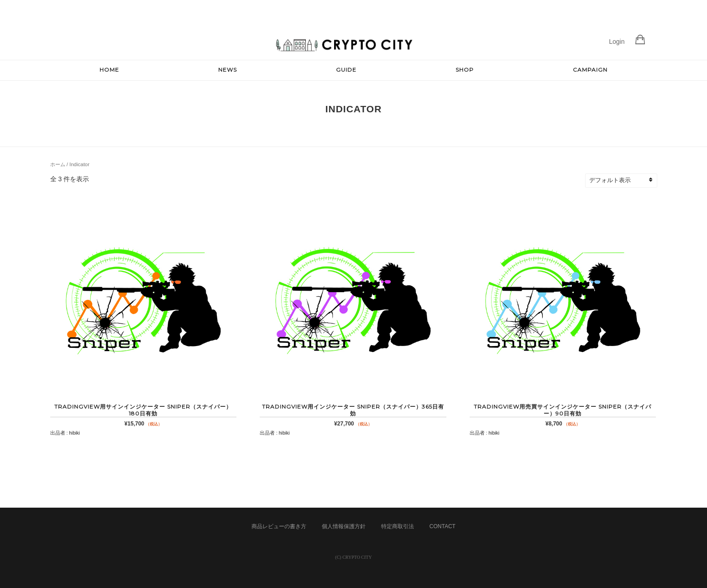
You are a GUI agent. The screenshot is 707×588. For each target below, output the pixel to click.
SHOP (465, 70)
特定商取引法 (398, 526)
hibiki (74, 433)
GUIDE (346, 70)
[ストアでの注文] (625, 181)
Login (617, 42)
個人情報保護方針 (344, 526)
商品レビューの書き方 (279, 526)
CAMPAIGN (590, 70)
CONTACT (443, 526)
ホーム (58, 164)
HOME (109, 70)
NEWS (228, 70)
